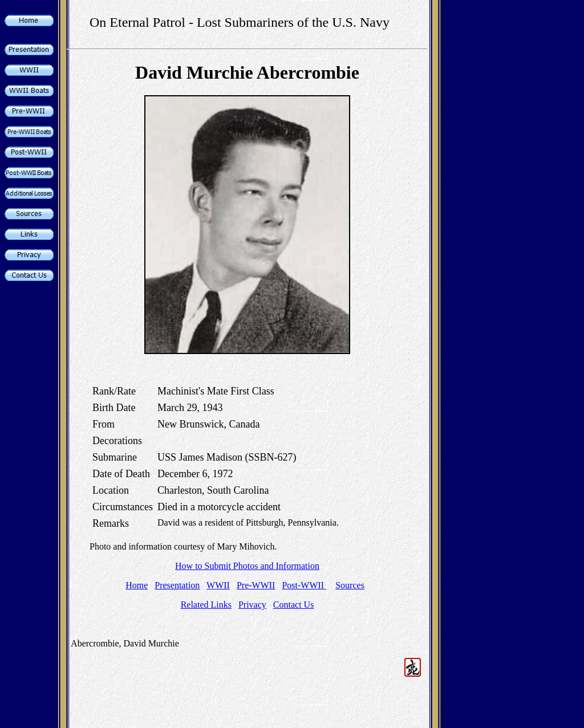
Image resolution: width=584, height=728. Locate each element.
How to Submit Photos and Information (247, 566)
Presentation (177, 585)
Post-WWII (304, 585)
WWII (218, 585)
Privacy (252, 605)
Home (137, 585)
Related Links (206, 605)
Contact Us (294, 605)
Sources (350, 585)
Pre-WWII (256, 585)
